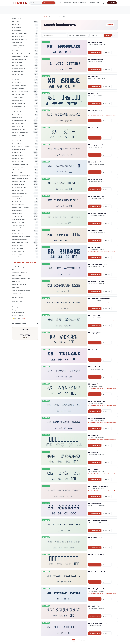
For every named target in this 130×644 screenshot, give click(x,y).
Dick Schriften (17, 231)
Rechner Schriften (18, 77)
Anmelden (112, 3)
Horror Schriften (17, 144)
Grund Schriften (17, 48)
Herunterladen (95, 52)
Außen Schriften (18, 112)
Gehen (108, 35)
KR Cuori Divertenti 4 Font (98, 623)
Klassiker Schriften (18, 71)
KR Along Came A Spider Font (99, 299)
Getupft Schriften (18, 94)
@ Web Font (107, 52)
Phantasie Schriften (19, 106)
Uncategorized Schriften (20, 240)
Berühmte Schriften (19, 103)
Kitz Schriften (17, 153)
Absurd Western (18, 293)
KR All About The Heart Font (98, 486)
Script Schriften (17, 211)
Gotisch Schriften (18, 123)
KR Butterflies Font (95, 111)
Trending (92, 3)
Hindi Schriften (17, 138)
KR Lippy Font (93, 94)
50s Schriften (17, 25)
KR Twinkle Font (94, 606)
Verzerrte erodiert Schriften (21, 91)
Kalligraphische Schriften (20, 57)
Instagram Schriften (19, 313)
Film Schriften (17, 170)
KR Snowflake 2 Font (96, 162)
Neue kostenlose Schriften (25, 263)
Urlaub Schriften (18, 141)
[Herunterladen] (49, 3)
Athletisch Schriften (19, 45)
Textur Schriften (18, 228)
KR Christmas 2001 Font (97, 418)
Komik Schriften (17, 74)
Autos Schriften (17, 62)
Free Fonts (44, 17)
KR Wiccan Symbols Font (97, 179)
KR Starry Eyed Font (96, 145)
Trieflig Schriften (18, 97)
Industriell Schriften (19, 150)
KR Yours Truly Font (95, 367)
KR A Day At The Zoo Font (97, 521)
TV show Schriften (18, 234)
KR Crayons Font (94, 384)
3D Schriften (16, 22)
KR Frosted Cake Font (96, 282)
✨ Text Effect (19, 318)
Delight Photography (19, 284)
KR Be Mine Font (94, 316)
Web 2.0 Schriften (18, 248)
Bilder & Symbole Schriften (21, 147)
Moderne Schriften (18, 167)
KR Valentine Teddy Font (97, 555)
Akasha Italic (16, 281)
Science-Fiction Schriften (20, 208)
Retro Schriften (17, 196)
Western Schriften (18, 251)
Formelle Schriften (18, 115)
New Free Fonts (17, 301)
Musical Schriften (18, 173)
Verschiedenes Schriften (20, 164)
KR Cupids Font (94, 435)
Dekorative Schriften (19, 86)
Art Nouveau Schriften (20, 39)
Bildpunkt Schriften (19, 184)
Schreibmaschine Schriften (21, 237)
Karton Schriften (18, 65)
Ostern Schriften (18, 100)
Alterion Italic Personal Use (21, 290)
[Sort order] (96, 35)
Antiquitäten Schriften (20, 33)
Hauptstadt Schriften (19, 60)
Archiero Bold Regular (19, 267)
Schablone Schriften (19, 219)
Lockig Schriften (17, 83)
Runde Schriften (18, 202)
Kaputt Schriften (18, 51)
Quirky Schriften (17, 190)
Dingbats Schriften (18, 89)
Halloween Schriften (19, 129)
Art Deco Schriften (18, 36)
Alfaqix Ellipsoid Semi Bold (21, 279)
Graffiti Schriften (18, 126)
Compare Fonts (17, 310)
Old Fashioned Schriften (20, 179)
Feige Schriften (17, 118)
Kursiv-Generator (18, 316)
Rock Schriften (17, 199)
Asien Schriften (17, 42)
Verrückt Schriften (18, 80)
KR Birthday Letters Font (97, 589)
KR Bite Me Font (94, 469)
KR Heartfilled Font (95, 538)
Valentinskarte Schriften (20, 242)
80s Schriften (17, 31)
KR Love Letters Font (96, 60)
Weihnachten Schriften (20, 68)
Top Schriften (17, 304)
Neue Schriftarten (65, 3)
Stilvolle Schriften (18, 222)
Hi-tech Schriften (18, 135)
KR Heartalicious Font (96, 196)
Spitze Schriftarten (80, 3)
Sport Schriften (17, 216)
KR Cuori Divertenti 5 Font (98, 264)
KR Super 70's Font (95, 230)
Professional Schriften (19, 187)
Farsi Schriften (17, 109)
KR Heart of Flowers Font (97, 213)
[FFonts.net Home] (20, 3)
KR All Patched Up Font (97, 401)
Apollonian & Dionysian (20, 273)
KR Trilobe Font (94, 350)
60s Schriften (17, 28)
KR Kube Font (93, 128)
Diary (14, 270)
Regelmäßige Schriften (20, 193)
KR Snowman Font (95, 504)
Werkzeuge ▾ (102, 3)
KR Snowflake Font (95, 42)
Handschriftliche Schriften (21, 132)
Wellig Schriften (17, 245)
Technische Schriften (19, 225)
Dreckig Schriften (18, 158)
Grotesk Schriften (18, 205)
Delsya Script (16, 276)
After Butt (16, 287)
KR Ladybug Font (94, 333)
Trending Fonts (17, 307)
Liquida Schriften (18, 155)
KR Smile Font (93, 77)
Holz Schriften (17, 257)
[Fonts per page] (78, 35)
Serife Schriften (17, 213)
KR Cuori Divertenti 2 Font (98, 572)
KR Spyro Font (93, 452)
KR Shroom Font (94, 247)
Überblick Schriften (18, 182)
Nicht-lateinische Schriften (21, 176)
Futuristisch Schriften (19, 121)
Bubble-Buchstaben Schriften (22, 54)
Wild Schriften (17, 254)
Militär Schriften (17, 161)
